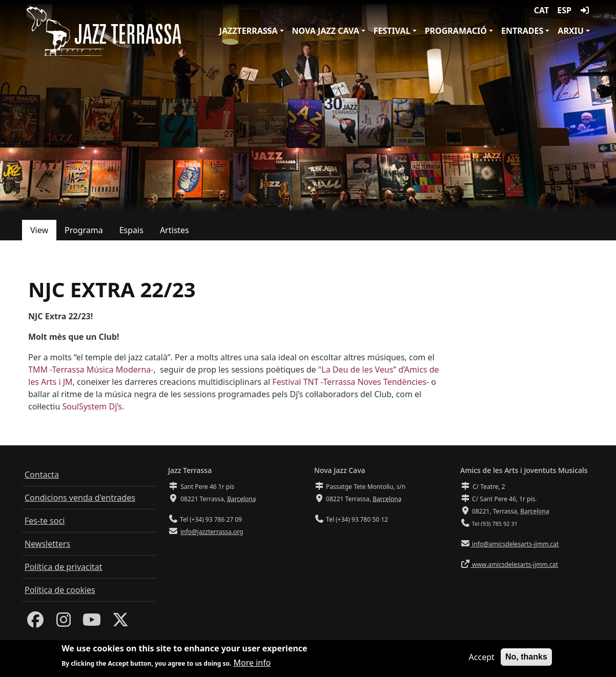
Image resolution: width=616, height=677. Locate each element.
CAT (541, 10)
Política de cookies (60, 590)
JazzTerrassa (249, 31)
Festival (392, 31)
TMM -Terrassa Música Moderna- (91, 370)
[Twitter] (120, 623)
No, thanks (526, 658)
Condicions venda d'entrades (80, 498)
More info (252, 664)
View (39, 230)
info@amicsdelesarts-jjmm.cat (515, 544)
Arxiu (571, 31)
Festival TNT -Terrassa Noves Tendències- (351, 382)
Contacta (42, 475)
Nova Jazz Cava (326, 31)
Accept (482, 658)
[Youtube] (92, 623)
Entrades (522, 31)
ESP (564, 10)
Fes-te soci (45, 521)
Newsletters (47, 544)
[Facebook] (35, 623)
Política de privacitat (63, 567)
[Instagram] (64, 623)
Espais (131, 230)
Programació (456, 31)
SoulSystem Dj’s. (93, 406)
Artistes (174, 230)
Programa (84, 230)
